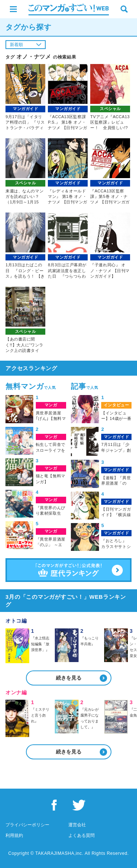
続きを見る (69, 678)
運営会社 (77, 825)
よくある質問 (81, 835)
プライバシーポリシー (27, 825)
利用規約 (14, 835)
